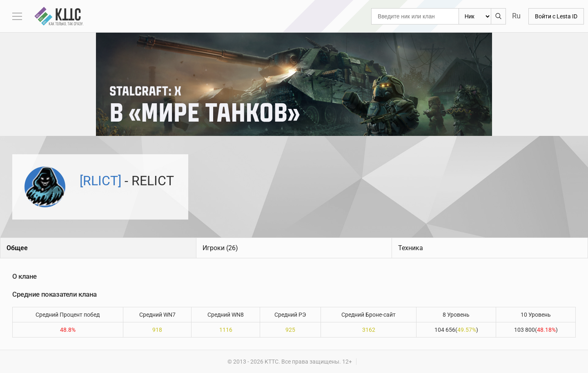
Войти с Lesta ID (556, 16)
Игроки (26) (220, 248)
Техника (411, 248)
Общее (17, 248)
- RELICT (127, 181)
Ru (516, 16)
